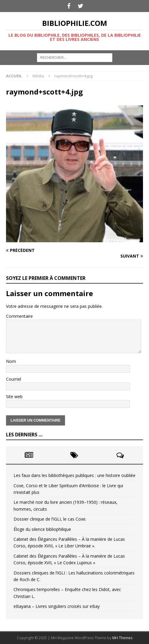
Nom (11, 361)
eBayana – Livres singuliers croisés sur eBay (57, 606)
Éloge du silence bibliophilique (42, 529)
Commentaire (19, 316)
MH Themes (122, 638)
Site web (14, 396)
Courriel (14, 379)
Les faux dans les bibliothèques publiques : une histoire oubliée (74, 475)
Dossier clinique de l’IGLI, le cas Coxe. (50, 519)
